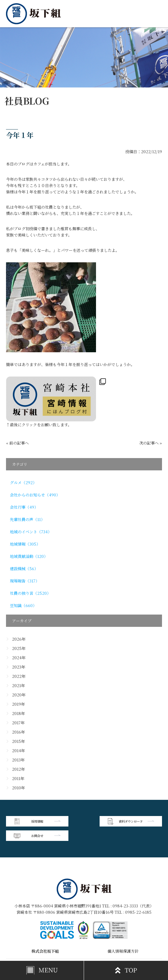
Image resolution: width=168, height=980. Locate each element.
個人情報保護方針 (123, 936)
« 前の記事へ (17, 443)
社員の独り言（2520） (30, 593)
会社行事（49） (24, 507)
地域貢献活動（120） (29, 556)
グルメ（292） (23, 483)
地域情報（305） (25, 544)
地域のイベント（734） (31, 532)
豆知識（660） (23, 605)
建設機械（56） (24, 569)
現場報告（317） (25, 581)
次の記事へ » (151, 443)
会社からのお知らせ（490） (35, 495)
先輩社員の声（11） (27, 519)
